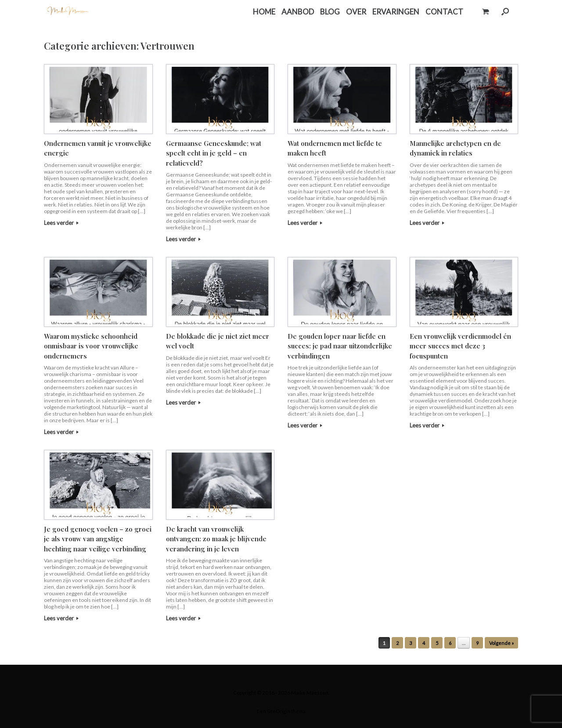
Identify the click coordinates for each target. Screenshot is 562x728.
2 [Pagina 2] (397, 643)
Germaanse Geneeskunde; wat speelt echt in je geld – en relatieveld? (214, 153)
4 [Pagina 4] (424, 643)
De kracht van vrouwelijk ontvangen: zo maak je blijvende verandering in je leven (216, 539)
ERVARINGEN (396, 12)
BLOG (330, 12)
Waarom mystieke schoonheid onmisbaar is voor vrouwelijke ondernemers (91, 346)
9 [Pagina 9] (477, 643)
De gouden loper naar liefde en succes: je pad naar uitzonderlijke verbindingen (340, 346)
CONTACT (444, 12)
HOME (264, 12)
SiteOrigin (279, 711)
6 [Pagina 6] (450, 643)
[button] (505, 12)
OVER (356, 12)
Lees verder (61, 223)
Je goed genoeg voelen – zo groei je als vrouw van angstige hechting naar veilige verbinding (98, 539)
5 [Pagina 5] (437, 643)
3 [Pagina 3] (411, 643)
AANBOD (298, 12)
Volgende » (501, 643)
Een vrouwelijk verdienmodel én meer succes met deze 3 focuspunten (460, 346)
